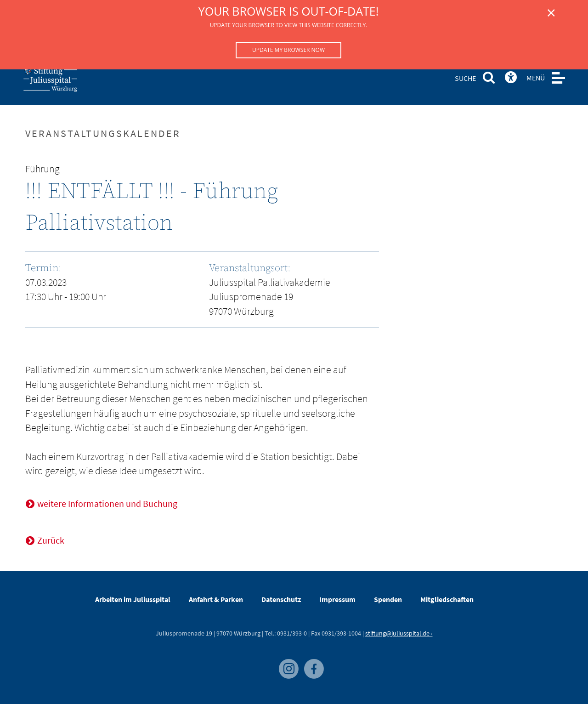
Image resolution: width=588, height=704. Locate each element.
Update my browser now (288, 50)
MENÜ (536, 78)
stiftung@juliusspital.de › (399, 633)
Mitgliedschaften (447, 599)
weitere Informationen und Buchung (107, 503)
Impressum (337, 599)
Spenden (388, 599)
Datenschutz (281, 599)
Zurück (51, 540)
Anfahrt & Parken (216, 599)
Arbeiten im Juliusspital (133, 599)
